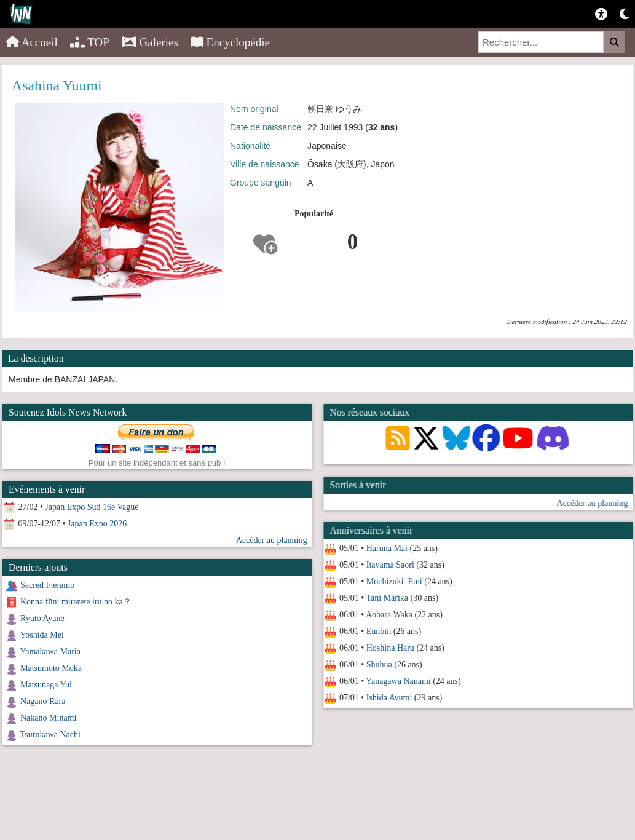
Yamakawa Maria (50, 652)
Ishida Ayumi (389, 698)
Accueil (32, 42)
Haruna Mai (386, 548)
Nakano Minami (48, 718)
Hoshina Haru (390, 648)
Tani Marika (387, 598)
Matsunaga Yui (46, 685)
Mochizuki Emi (394, 581)
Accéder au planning (592, 503)
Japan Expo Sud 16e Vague (92, 507)
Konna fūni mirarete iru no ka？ (76, 602)
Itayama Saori (390, 565)
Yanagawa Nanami (398, 681)
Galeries (150, 42)
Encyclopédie (230, 42)
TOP (90, 42)
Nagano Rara (43, 701)
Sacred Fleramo (47, 585)
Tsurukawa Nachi (50, 735)
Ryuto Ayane (42, 618)
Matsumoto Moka (51, 668)
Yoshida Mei (41, 635)
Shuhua (379, 664)
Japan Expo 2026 (97, 524)
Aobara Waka (388, 615)
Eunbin (378, 631)
